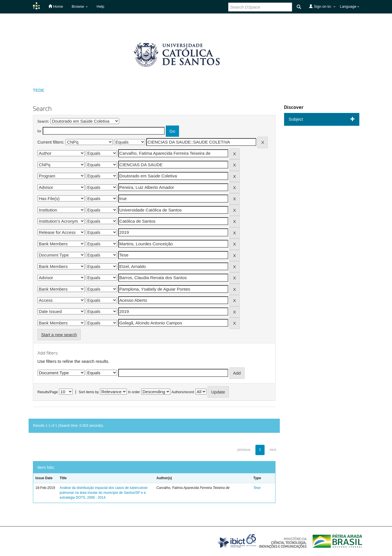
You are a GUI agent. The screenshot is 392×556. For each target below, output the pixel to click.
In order (134, 392)
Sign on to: (322, 6)
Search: (43, 122)
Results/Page (48, 392)
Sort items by (89, 392)
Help (100, 6)
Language (350, 6)
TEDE (39, 90)
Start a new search (59, 335)
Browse (80, 6)
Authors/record (183, 392)
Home (56, 6)
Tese (257, 488)
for (40, 131)
